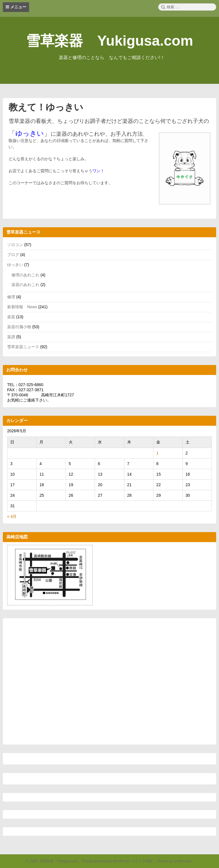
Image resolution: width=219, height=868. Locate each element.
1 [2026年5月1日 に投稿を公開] (157, 453)
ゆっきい (15, 265)
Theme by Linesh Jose (175, 861)
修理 (11, 297)
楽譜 (11, 337)
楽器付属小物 (19, 327)
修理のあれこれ (25, 275)
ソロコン (15, 245)
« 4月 (12, 516)
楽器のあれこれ (25, 285)
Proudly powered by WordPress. (106, 861)
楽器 (11, 317)
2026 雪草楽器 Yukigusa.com (53, 861)
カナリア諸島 (142, 861)
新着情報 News (22, 307)
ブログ (13, 255)
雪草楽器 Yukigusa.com (109, 41)
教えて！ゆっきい (46, 107)
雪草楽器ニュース (23, 347)
